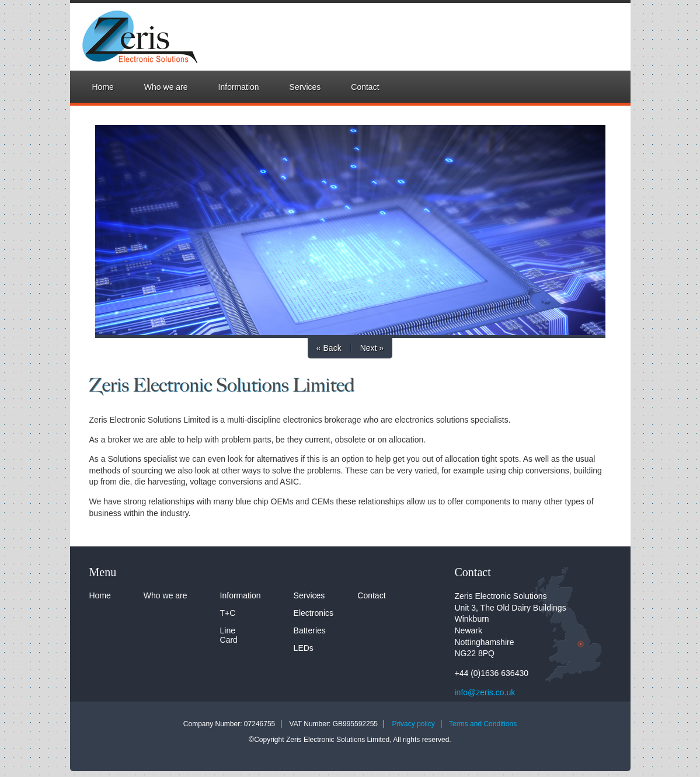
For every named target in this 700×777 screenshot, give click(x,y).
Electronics (314, 613)
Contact (365, 87)
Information (239, 87)
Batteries (310, 630)
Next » (372, 348)
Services (305, 87)
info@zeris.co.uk (485, 692)
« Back (329, 348)
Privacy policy (413, 724)
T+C (228, 613)
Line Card (229, 635)
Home (103, 87)
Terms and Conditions (483, 724)
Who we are (166, 87)
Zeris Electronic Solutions (128, 37)
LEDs (304, 648)
